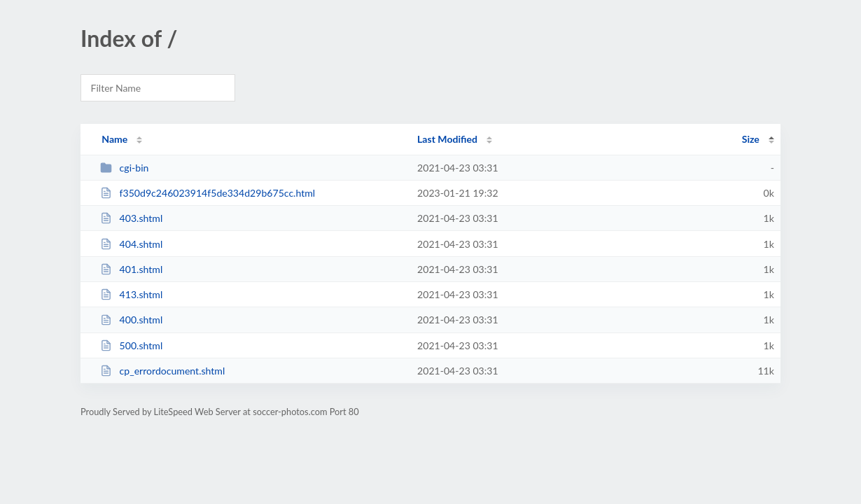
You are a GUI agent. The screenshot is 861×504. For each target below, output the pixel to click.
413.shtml (131, 294)
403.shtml (131, 218)
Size (751, 139)
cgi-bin (124, 168)
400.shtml (131, 320)
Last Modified (447, 139)
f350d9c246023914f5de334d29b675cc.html (208, 193)
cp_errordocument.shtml (162, 371)
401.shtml (131, 269)
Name (114, 139)
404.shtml (131, 244)
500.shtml (131, 345)
